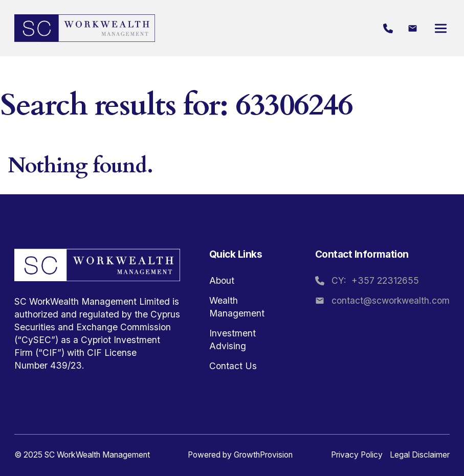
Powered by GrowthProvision (240, 455)
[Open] (441, 28)
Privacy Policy (357, 455)
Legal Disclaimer (420, 455)
